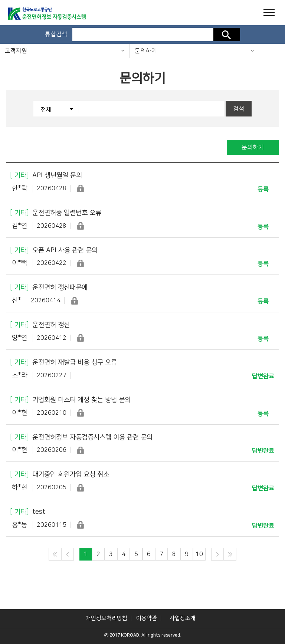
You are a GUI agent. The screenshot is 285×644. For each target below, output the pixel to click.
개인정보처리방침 (107, 618)
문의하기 (146, 51)
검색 (227, 34)
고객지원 (16, 51)
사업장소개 (183, 618)
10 (199, 554)
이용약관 (147, 618)
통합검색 (56, 34)
